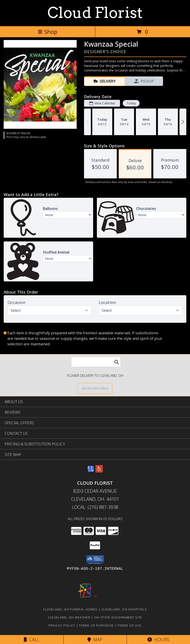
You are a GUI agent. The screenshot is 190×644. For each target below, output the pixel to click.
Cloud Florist (95, 13)
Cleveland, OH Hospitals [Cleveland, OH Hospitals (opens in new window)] (124, 609)
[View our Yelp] (99, 471)
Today (131, 103)
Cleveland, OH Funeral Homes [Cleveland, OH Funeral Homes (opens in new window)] (70, 609)
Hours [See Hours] (158, 640)
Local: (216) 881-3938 (95, 507)
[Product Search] (96, 362)
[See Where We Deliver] (95, 388)
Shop (47, 32)
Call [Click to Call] (32, 640)
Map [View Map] (95, 640)
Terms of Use (129, 625)
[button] (95, 560)
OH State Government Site (118, 617)
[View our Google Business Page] (91, 471)
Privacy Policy (62, 625)
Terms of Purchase (96, 625)
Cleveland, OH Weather (69, 617)
